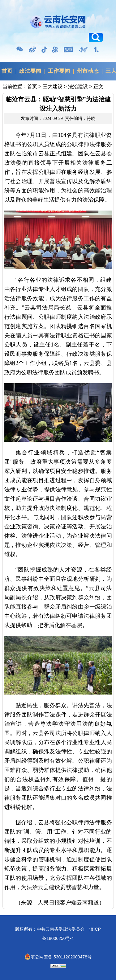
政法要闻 (30, 71)
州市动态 (88, 71)
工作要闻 (59, 71)
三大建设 (53, 86)
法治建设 (78, 86)
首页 (7, 71)
